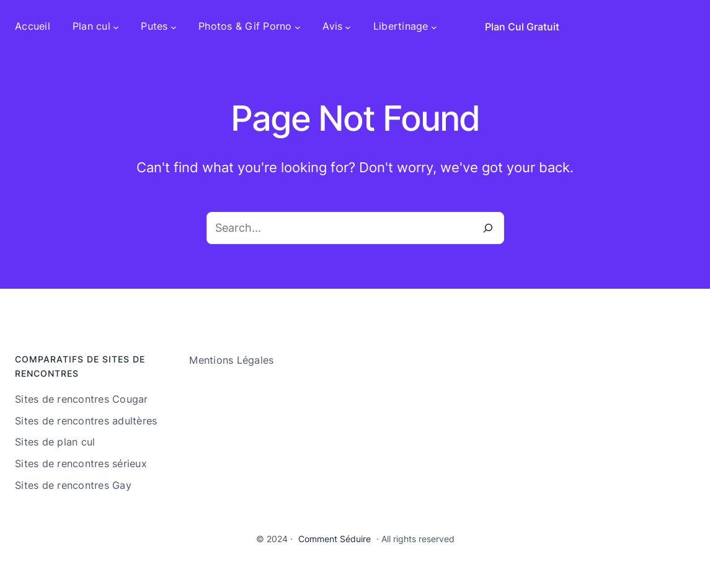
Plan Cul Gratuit (522, 27)
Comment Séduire (335, 539)
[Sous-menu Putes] (174, 27)
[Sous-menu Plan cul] (116, 27)
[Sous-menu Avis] (348, 27)
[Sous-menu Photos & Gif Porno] (298, 27)
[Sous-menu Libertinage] (434, 27)
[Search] (488, 228)
